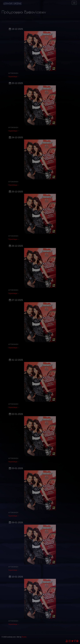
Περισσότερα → (14, 77)
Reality (24, 637)
